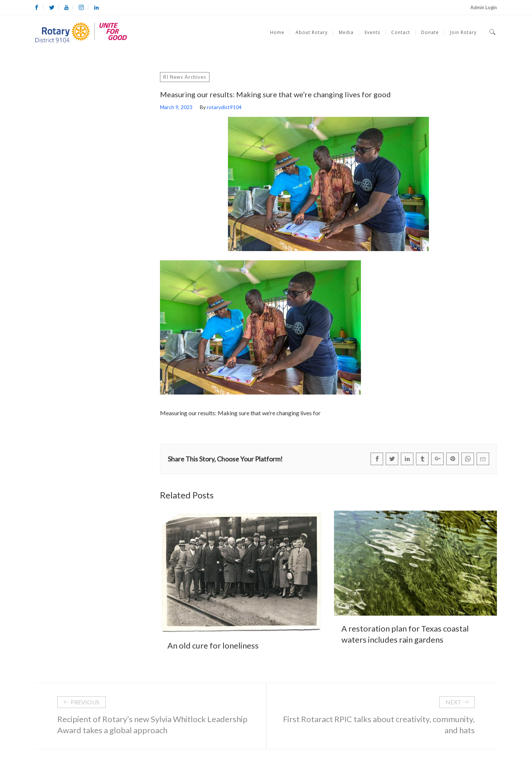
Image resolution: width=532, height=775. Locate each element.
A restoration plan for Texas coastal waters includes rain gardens (405, 634)
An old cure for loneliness (213, 645)
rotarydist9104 (224, 107)
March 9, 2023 (176, 107)
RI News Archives (185, 77)
